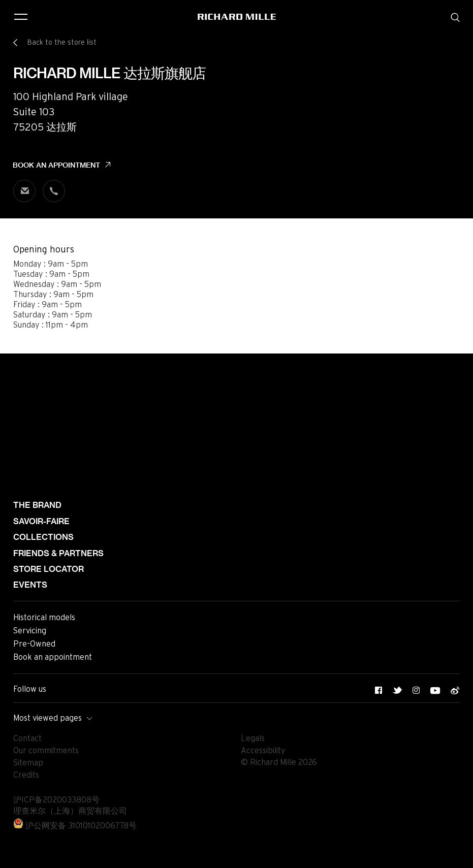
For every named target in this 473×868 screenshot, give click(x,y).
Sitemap (28, 763)
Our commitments (46, 751)
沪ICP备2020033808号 (56, 800)
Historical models (44, 618)
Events (30, 585)
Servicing (30, 631)
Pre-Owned (34, 644)
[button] (458, 857)
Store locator (49, 569)
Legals (253, 738)
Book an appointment (56, 165)
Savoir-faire (41, 521)
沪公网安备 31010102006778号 (75, 826)
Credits (26, 775)
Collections (43, 537)
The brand (37, 505)
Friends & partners (58, 553)
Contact (27, 738)
